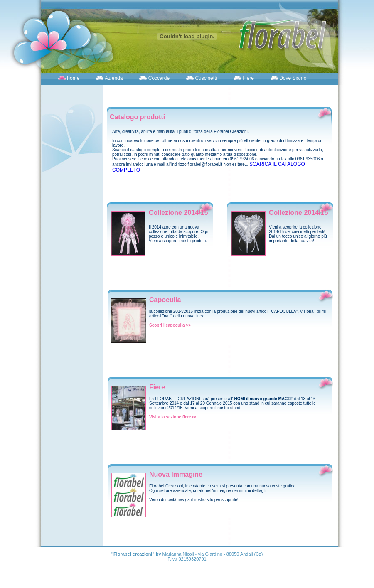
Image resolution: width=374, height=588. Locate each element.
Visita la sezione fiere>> (173, 417)
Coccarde (158, 78)
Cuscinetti (205, 78)
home (73, 78)
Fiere (247, 78)
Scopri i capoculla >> (170, 325)
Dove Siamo (292, 78)
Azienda (113, 78)
